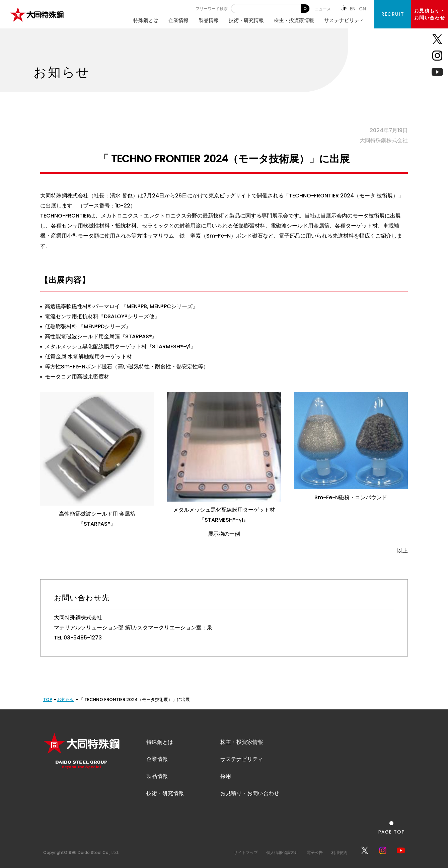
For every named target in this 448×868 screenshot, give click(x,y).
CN (362, 9)
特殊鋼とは (146, 20)
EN (353, 9)
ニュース (323, 9)
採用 (226, 776)
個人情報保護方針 (282, 852)
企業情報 (178, 20)
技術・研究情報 (246, 20)
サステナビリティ (344, 20)
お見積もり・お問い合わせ (430, 14)
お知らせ (66, 700)
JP (344, 9)
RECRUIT (393, 14)
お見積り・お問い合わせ (250, 793)
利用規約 (339, 852)
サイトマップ (246, 852)
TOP (48, 700)
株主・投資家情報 (294, 20)
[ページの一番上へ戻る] (392, 828)
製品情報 (209, 20)
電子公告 (315, 852)
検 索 (305, 9)
